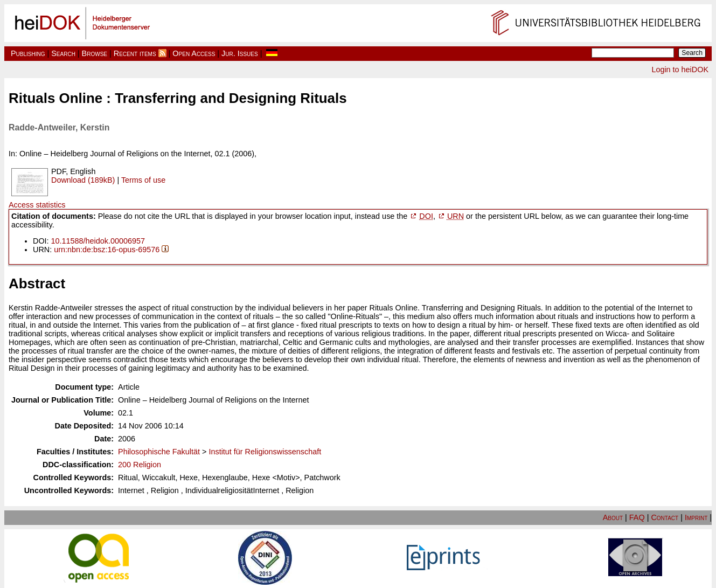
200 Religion (140, 465)
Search (63, 53)
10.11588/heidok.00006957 (98, 241)
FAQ (637, 517)
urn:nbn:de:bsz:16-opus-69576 (107, 250)
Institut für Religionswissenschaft (265, 452)
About (613, 517)
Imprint (696, 517)
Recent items (135, 53)
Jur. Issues (240, 53)
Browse (95, 53)
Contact (665, 517)
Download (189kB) (83, 180)
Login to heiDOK (680, 70)
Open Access (194, 53)
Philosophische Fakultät (159, 452)
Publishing (28, 53)
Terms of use (143, 180)
